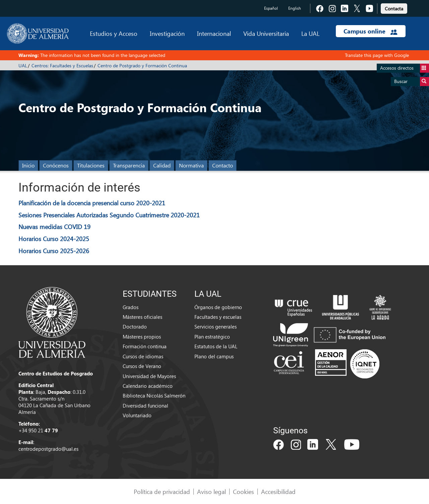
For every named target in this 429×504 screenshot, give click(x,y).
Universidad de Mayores (149, 376)
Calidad (162, 165)
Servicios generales (216, 327)
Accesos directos (405, 68)
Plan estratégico (212, 337)
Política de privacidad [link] (162, 491)
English (295, 8)
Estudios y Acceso (114, 33)
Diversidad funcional (145, 406)
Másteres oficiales (142, 317)
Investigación (167, 33)
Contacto (223, 165)
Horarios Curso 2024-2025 (54, 239)
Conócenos (56, 165)
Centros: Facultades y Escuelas (62, 65)
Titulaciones (91, 165)
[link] (394, 8)
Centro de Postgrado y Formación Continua (142, 65)
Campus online (371, 31)
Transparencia (129, 165)
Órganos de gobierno (218, 307)
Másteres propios (142, 337)
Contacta (394, 9)
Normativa (191, 165)
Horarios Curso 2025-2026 (54, 251)
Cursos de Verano (142, 366)
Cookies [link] (243, 491)
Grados (131, 307)
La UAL (310, 33)
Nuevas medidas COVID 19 (54, 227)
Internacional (214, 33)
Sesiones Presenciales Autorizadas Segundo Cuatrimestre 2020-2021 (109, 215)
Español (271, 8)
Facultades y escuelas (218, 317)
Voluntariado (137, 415)
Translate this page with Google (377, 55)
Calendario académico (148, 386)
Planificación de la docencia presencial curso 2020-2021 (92, 203)
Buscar (412, 82)
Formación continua (145, 346)
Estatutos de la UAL (216, 346)
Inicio (28, 165)
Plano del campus (214, 356)
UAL (23, 65)
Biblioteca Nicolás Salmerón (154, 395)
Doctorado (135, 327)
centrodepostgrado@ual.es (48, 449)
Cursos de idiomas (143, 356)
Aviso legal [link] (211, 491)
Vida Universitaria (266, 33)
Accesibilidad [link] (278, 491)
